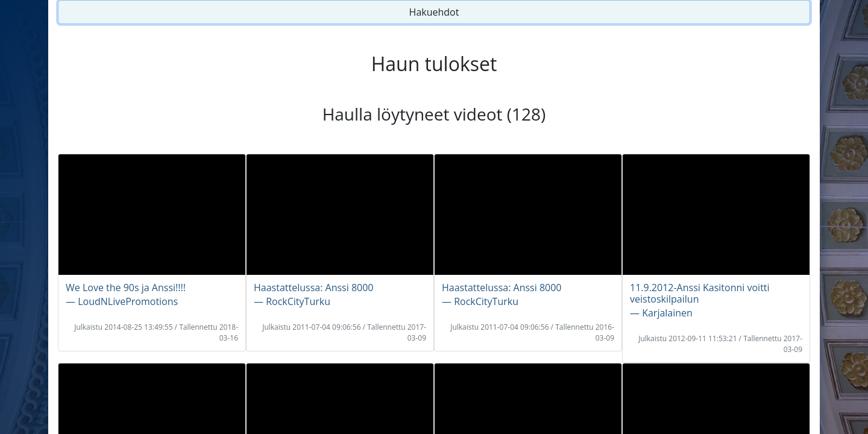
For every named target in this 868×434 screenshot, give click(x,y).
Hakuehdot (434, 12)
